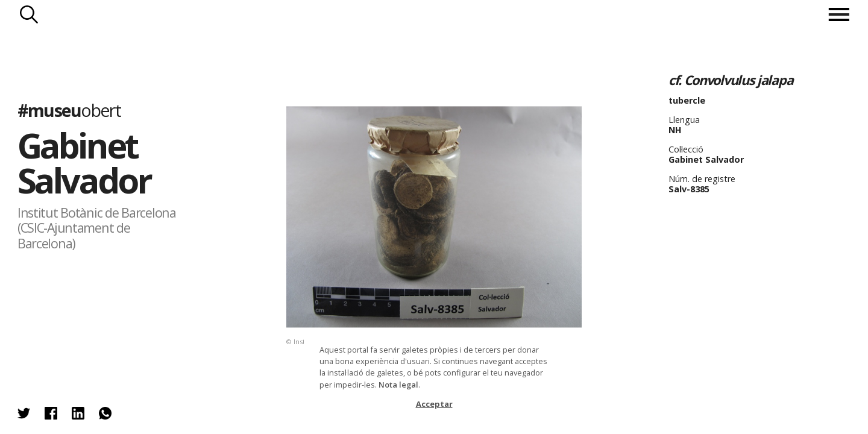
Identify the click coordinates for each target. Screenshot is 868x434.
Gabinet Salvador (84, 162)
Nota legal (398, 385)
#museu (69, 110)
